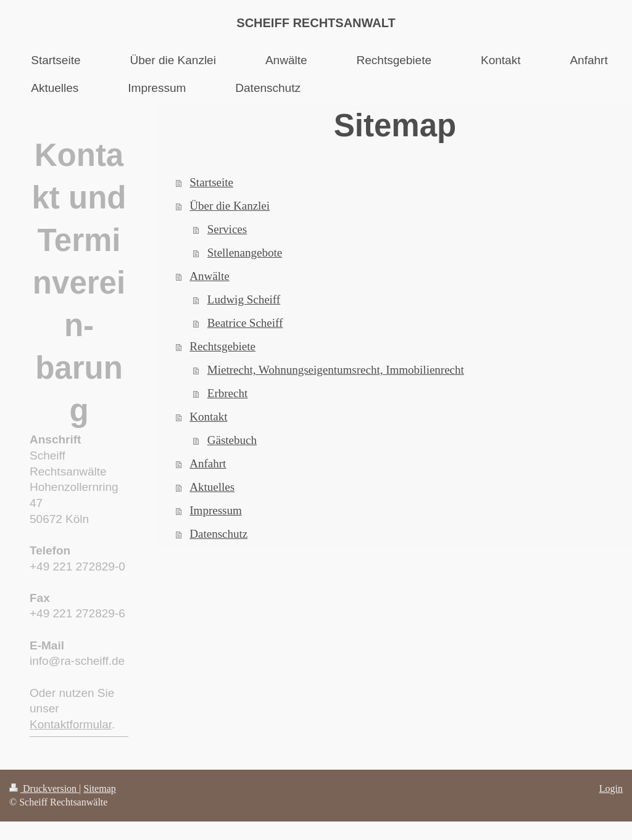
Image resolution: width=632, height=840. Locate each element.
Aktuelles (212, 487)
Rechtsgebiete (222, 346)
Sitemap (99, 789)
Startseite (211, 182)
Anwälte (209, 276)
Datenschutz (218, 534)
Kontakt (208, 417)
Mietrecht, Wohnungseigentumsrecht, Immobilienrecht (336, 370)
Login (611, 789)
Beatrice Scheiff (245, 323)
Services (227, 229)
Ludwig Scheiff (244, 299)
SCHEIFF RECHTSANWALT (316, 23)
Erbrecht (227, 393)
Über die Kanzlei (230, 206)
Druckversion (44, 789)
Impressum (215, 510)
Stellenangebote (245, 253)
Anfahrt (208, 463)
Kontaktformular (71, 724)
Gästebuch (232, 440)
